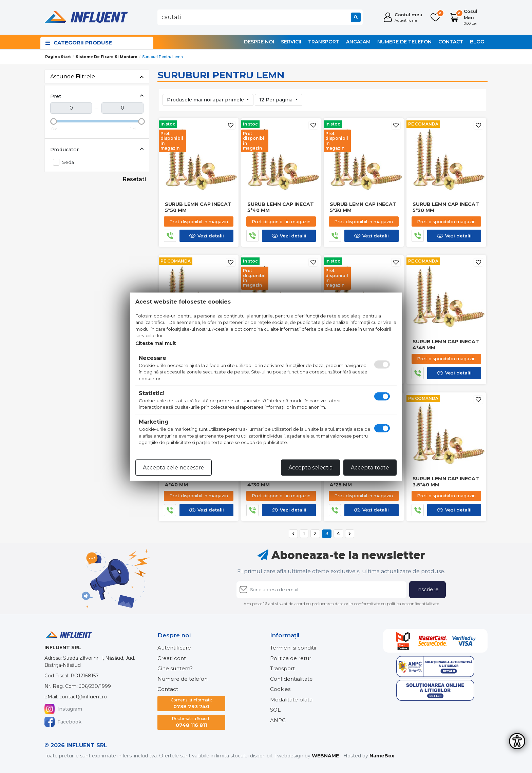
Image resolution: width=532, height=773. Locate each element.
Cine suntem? (175, 668)
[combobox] (260, 17)
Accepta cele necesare (174, 467)
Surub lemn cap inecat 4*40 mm (198, 482)
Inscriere (427, 589)
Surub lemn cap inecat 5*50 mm (198, 207)
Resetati (134, 179)
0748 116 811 (191, 722)
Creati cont (172, 658)
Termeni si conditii (293, 648)
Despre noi (259, 42)
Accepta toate (370, 467)
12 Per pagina (277, 100)
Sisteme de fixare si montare (107, 57)
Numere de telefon (404, 42)
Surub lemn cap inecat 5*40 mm (281, 207)
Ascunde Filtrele (97, 76)
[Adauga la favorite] (231, 125)
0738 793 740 (191, 703)
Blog (477, 42)
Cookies (280, 689)
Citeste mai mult (156, 343)
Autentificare (174, 648)
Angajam (358, 42)
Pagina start (58, 57)
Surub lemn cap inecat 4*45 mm (446, 345)
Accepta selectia (310, 467)
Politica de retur (291, 658)
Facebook (63, 722)
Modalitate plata (291, 700)
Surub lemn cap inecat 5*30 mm (363, 207)
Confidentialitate (291, 679)
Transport (324, 42)
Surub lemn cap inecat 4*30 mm (281, 482)
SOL (275, 710)
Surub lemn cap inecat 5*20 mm (446, 207)
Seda (66, 162)
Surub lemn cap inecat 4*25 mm (363, 482)
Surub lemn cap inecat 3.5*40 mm (446, 482)
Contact (451, 42)
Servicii (291, 42)
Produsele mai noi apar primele (206, 100)
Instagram (63, 709)
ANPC (278, 720)
